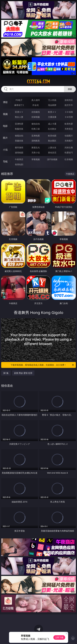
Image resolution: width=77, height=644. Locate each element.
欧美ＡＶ (52, 112)
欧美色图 (52, 136)
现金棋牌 (52, 105)
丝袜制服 (36, 117)
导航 (5, 161)
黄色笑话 (52, 153)
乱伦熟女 (52, 129)
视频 (5, 114)
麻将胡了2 (19, 105)
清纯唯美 (36, 141)
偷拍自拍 (36, 124)
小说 (5, 150)
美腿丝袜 (19, 141)
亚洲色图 (36, 136)
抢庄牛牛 (69, 105)
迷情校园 (19, 153)
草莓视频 (36, 159)
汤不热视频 (52, 159)
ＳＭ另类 (69, 117)
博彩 (5, 102)
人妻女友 (52, 147)
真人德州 (36, 100)
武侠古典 (69, 147)
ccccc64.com (38, 82)
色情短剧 (19, 164)
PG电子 (19, 100)
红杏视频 (69, 159)
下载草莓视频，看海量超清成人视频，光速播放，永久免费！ (42, 365)
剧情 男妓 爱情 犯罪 (23, 373)
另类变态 (69, 129)
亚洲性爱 (19, 124)
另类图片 (69, 141)
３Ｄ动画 (69, 112)
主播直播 (52, 117)
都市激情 (19, 147)
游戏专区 (69, 100)
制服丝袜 (19, 129)
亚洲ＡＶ (19, 112)
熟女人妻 (19, 117)
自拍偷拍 (36, 112)
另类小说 (36, 153)
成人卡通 (52, 124)
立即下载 (59, 637)
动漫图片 (69, 136)
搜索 (70, 89)
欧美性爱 (69, 124)
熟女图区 (52, 141)
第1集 (6, 373)
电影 (5, 126)
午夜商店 (19, 159)
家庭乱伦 (36, 147)
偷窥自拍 (19, 136)
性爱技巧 (69, 153)
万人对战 (52, 100)
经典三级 (36, 129)
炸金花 (36, 105)
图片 (5, 138)
